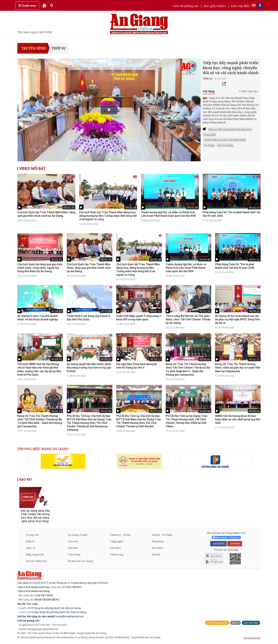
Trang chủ (32, 535)
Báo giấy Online (215, 6)
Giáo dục (73, 541)
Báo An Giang (225, 145)
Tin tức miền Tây (36, 561)
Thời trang (117, 554)
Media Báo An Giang (81, 561)
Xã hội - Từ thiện (162, 535)
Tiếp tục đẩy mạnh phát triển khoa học (230, 129)
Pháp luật (158, 541)
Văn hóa (73, 548)
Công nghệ (117, 541)
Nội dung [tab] (209, 91)
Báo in (235, 623)
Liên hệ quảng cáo (186, 6)
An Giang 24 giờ (78, 535)
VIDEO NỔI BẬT (33, 169)
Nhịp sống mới (35, 554)
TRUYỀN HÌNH (33, 48)
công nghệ (210, 135)
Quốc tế (30, 548)
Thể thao (115, 548)
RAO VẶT (26, 480)
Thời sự (59, 48)
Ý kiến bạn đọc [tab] (249, 91)
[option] (46, 198)
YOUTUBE (235, 544)
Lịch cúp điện (240, 6)
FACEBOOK (218, 544)
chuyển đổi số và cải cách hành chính (225, 140)
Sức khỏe (158, 548)
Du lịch (156, 554)
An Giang (209, 145)
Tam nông (74, 554)
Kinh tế (30, 541)
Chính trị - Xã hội (120, 535)
